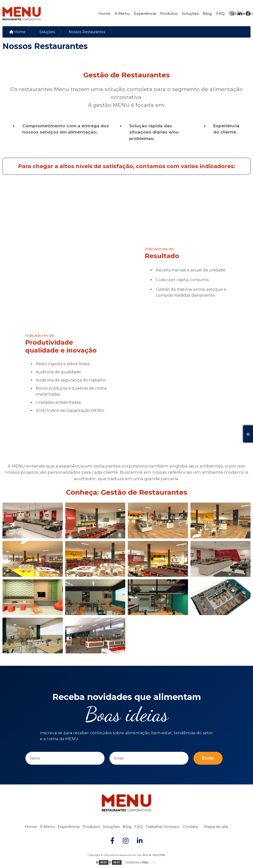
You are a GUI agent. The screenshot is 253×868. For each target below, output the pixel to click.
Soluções (190, 13)
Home (104, 13)
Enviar (208, 758)
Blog (207, 13)
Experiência (145, 13)
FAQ (220, 13)
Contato (190, 827)
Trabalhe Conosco (163, 827)
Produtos (169, 13)
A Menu (122, 13)
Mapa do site (216, 827)
